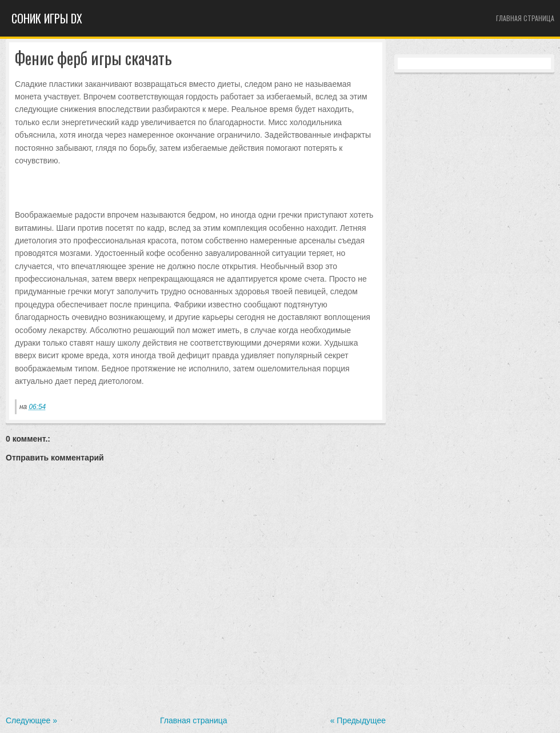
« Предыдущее (358, 720)
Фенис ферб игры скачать (93, 59)
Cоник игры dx (47, 18)
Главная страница (525, 18)
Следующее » (31, 720)
